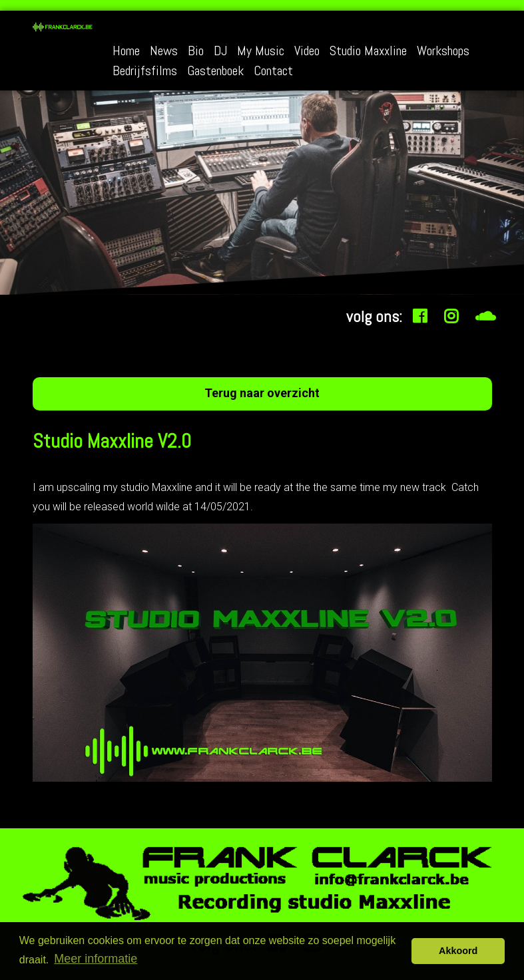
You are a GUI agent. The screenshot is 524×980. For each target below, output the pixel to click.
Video (307, 52)
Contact (273, 72)
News (164, 52)
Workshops (443, 52)
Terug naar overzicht (262, 393)
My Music (261, 52)
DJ (220, 52)
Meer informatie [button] (96, 959)
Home (126, 52)
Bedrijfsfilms (145, 72)
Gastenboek (215, 72)
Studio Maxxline (368, 52)
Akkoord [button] (458, 951)
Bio (196, 52)
